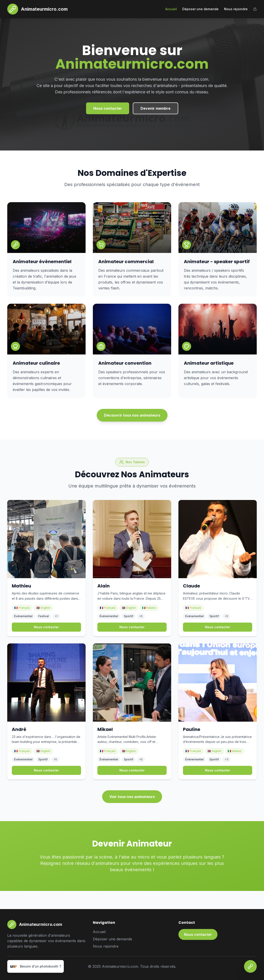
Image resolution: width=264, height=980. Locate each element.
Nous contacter (108, 108)
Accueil (171, 9)
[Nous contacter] (250, 966)
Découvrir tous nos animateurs (132, 415)
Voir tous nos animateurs (132, 797)
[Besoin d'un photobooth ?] (36, 966)
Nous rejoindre (236, 9)
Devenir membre (155, 108)
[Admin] (255, 9)
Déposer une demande (200, 9)
